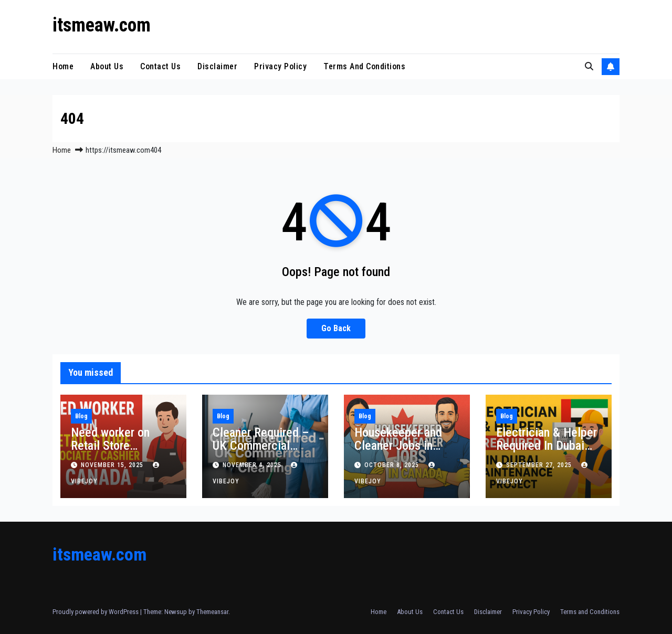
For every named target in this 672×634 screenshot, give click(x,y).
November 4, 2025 (253, 465)
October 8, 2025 (393, 465)
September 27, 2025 (540, 465)
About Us (107, 66)
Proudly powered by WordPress (96, 612)
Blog (81, 416)
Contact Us (160, 66)
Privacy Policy (280, 66)
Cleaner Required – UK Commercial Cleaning (261, 446)
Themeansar (212, 612)
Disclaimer (217, 66)
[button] (589, 66)
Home (63, 66)
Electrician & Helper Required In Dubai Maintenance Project (548, 446)
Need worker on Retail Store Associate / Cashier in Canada (120, 452)
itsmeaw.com (102, 25)
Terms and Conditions (364, 66)
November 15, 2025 (113, 465)
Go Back (336, 328)
